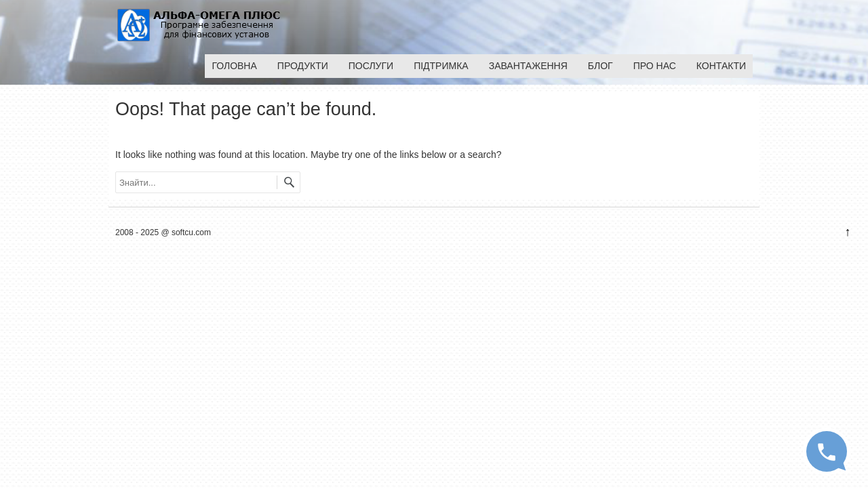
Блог (600, 66)
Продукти (303, 66)
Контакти (721, 66)
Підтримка (441, 66)
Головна (234, 66)
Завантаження (528, 66)
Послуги (371, 66)
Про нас (655, 66)
